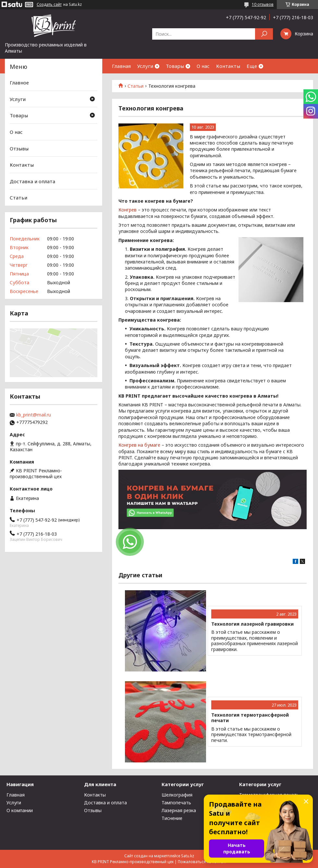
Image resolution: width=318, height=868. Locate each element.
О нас (203, 66)
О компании (20, 810)
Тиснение (172, 818)
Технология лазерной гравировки (252, 624)
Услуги (145, 66)
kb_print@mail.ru (34, 415)
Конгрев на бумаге (139, 445)
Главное (19, 83)
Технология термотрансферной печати (250, 718)
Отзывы (19, 148)
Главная (121, 66)
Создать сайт (49, 5)
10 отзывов (263, 4)
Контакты (228, 66)
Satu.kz (188, 856)
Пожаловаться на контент (202, 862)
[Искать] (264, 34)
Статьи (135, 86)
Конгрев (128, 210)
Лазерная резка (179, 810)
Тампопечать (176, 803)
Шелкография (177, 795)
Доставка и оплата (32, 181)
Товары (175, 66)
